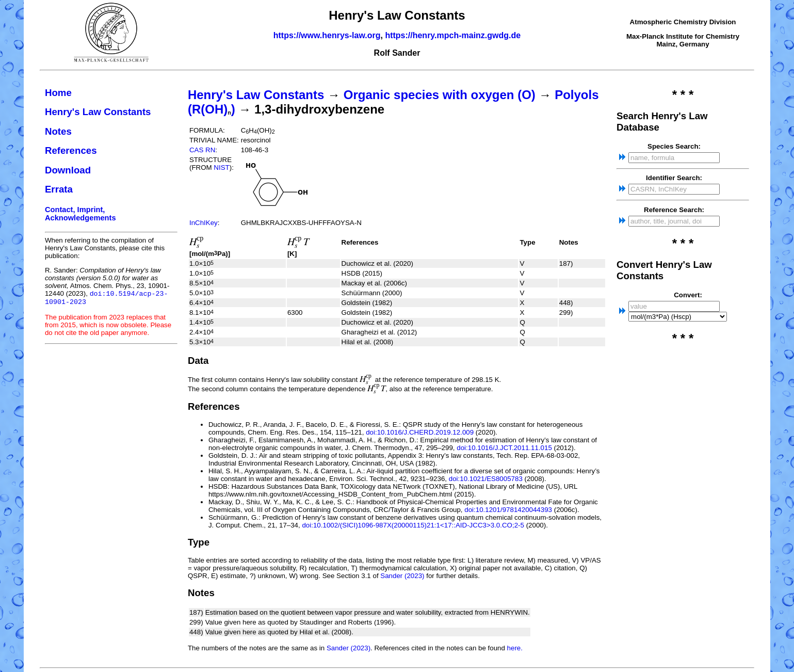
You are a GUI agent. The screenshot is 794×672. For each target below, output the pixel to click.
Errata (59, 189)
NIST (221, 167)
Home (58, 93)
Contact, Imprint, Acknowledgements (80, 214)
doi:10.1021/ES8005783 (486, 479)
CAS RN (202, 150)
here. (515, 648)
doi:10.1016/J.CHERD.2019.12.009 (420, 432)
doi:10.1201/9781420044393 (508, 510)
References (71, 150)
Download (68, 170)
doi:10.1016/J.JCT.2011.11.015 (504, 448)
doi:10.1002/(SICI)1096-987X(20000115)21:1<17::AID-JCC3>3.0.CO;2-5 (413, 525)
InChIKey (204, 223)
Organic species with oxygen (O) (440, 95)
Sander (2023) (402, 576)
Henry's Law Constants (98, 112)
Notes (58, 131)
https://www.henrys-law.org (327, 35)
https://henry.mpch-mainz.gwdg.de (453, 35)
